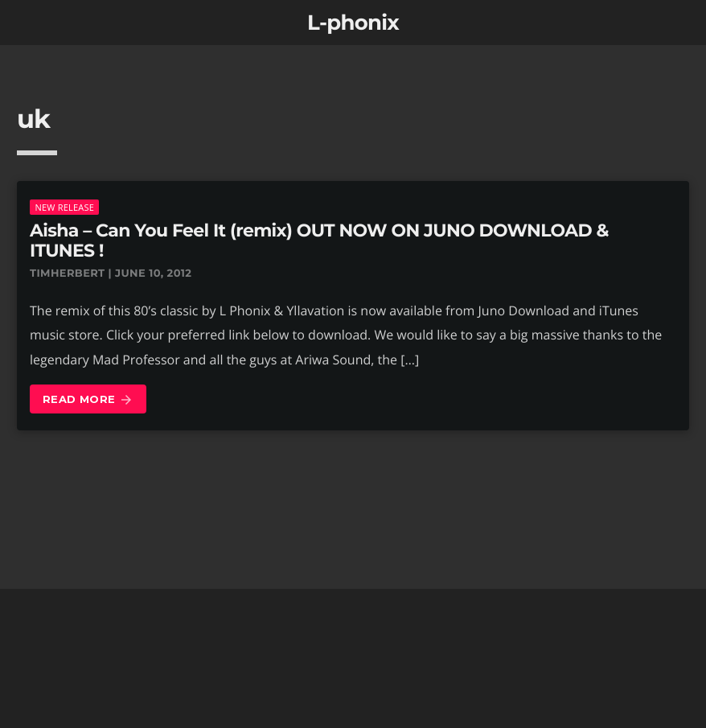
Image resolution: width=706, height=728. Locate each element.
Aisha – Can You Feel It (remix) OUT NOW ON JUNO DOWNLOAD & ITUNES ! (319, 241)
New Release (64, 207)
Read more (88, 400)
